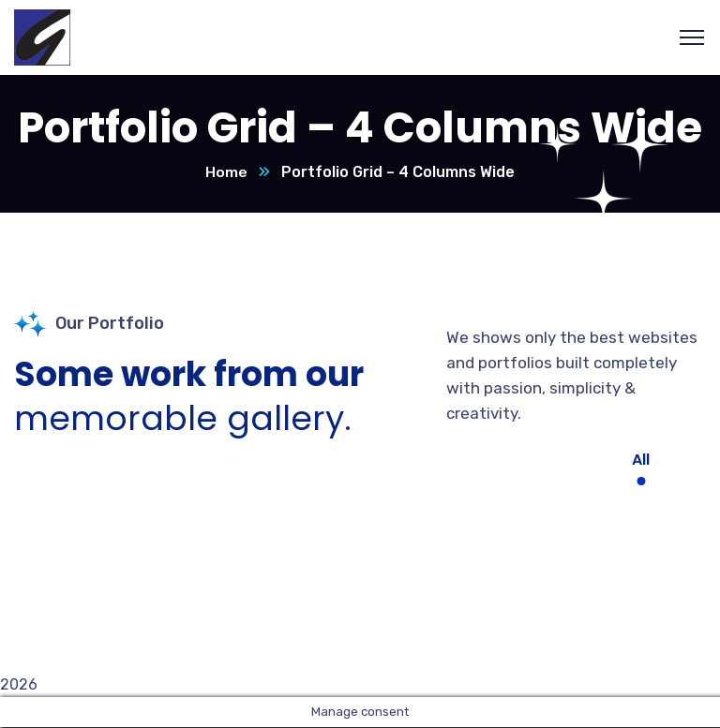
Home (226, 173)
